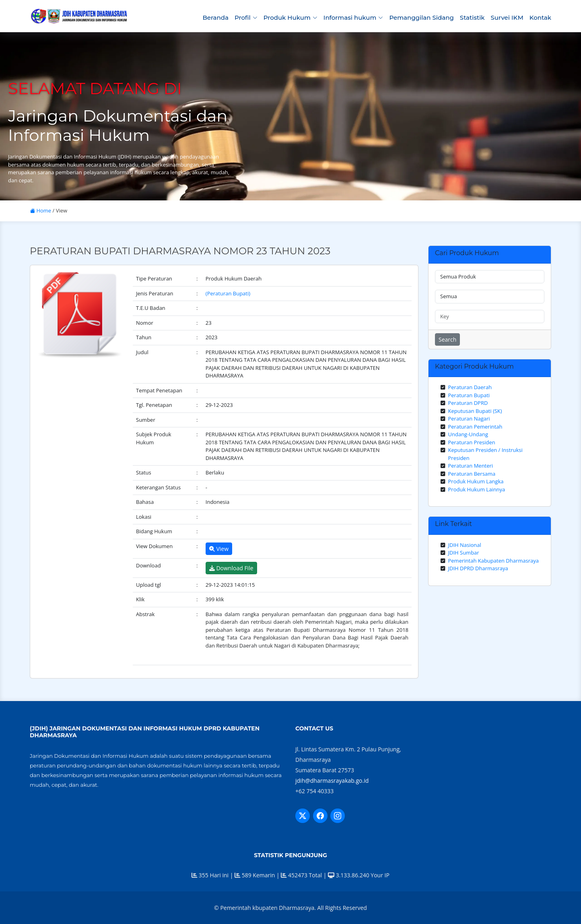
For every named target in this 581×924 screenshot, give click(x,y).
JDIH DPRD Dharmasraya (478, 568)
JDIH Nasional (465, 545)
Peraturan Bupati (469, 395)
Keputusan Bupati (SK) (475, 411)
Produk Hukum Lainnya (477, 489)
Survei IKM (507, 18)
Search (447, 339)
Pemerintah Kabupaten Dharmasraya (493, 561)
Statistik (472, 18)
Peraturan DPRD (468, 403)
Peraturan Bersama (472, 474)
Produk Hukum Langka (476, 481)
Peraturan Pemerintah (475, 427)
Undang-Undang (468, 434)
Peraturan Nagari (469, 419)
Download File (231, 568)
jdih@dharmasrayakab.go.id (332, 781)
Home (40, 210)
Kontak (540, 18)
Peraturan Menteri (471, 466)
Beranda (215, 18)
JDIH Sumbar (464, 553)
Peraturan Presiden (472, 442)
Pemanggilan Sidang (421, 18)
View (219, 549)
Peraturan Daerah (470, 387)
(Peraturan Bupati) (228, 293)
